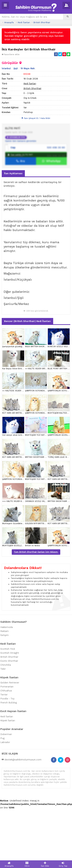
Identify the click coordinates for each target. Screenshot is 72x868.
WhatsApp (51, 214)
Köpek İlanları (8, 773)
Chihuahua (6, 743)
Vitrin (27, 864)
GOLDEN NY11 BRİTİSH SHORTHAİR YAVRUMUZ (47, 576)
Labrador (5, 795)
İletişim (4, 688)
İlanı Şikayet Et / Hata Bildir (36, 171)
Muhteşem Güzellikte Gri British (17, 576)
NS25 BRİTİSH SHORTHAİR (38, 399)
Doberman (6, 787)
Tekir (3, 722)
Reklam (4, 684)
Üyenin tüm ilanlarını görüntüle (21, 194)
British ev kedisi (32, 598)
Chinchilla (6, 718)
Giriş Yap (63, 864)
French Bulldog (9, 755)
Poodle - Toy (7, 751)
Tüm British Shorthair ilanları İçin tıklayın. (36, 605)
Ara (21, 214)
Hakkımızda (7, 680)
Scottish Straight (10, 706)
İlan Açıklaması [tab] (13, 226)
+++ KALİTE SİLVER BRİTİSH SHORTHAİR (21, 554)
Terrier (4, 747)
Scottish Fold (8, 702)
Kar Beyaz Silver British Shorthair (18, 421)
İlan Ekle (45, 864)
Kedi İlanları (24, 22)
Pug (2, 791)
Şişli (16, 121)
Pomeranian (7, 739)
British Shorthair (42, 22)
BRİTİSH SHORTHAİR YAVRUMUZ (40, 510)
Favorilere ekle (11, 54)
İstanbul (6, 121)
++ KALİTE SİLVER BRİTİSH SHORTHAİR (43, 421)
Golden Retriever (10, 735)
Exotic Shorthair (9, 714)
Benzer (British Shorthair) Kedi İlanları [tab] (27, 374)
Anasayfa (9, 22)
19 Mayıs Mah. (28, 121)
